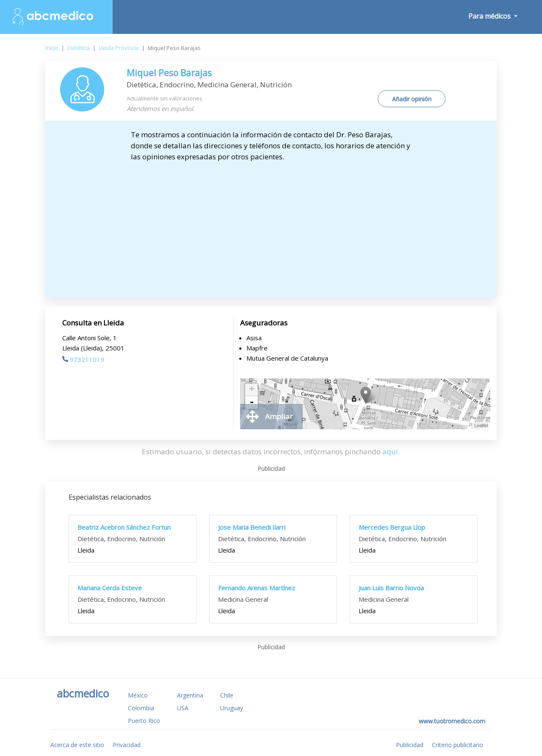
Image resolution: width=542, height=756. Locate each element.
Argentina (190, 695)
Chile (227, 695)
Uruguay (232, 708)
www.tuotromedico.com (452, 721)
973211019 (83, 359)
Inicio (52, 48)
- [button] (252, 403)
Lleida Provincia (119, 48)
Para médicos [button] (490, 16)
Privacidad (127, 745)
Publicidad (410, 745)
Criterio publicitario (458, 745)
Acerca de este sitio (77, 745)
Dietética (79, 48)
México (138, 695)
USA (183, 708)
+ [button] (252, 390)
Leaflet (481, 425)
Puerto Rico (144, 721)
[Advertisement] (271, 226)
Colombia (141, 708)
